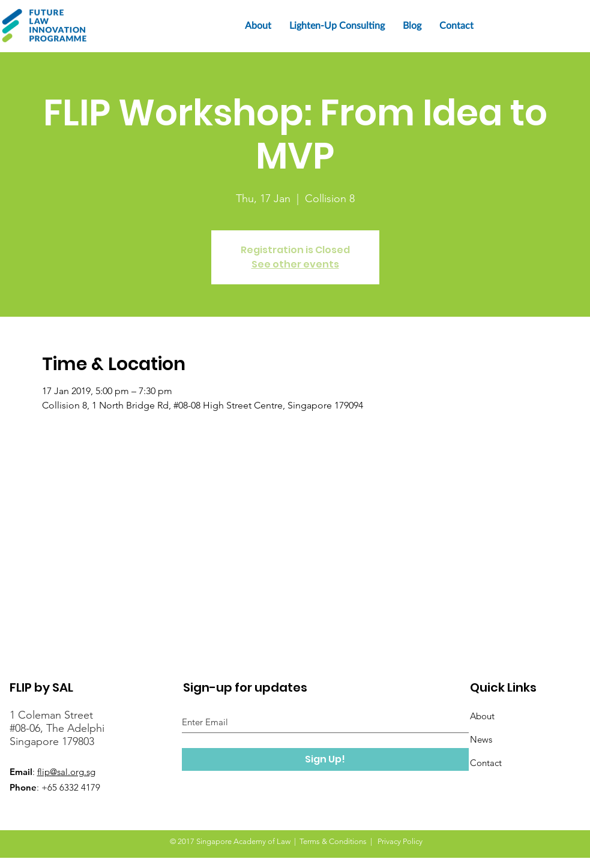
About (482, 716)
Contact (486, 763)
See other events (295, 264)
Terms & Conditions (333, 841)
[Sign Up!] (325, 759)
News (481, 739)
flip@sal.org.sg (66, 772)
